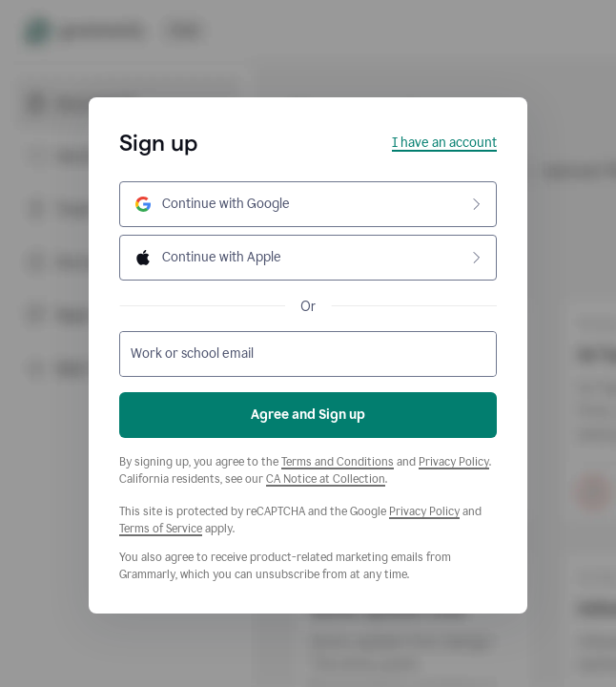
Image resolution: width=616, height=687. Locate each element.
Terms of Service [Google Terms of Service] (161, 529)
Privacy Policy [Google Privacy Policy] (424, 511)
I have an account (444, 143)
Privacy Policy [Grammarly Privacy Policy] (454, 462)
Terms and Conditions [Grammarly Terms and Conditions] (338, 462)
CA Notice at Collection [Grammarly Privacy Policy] (326, 479)
